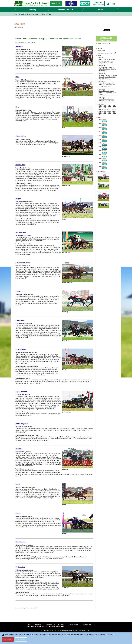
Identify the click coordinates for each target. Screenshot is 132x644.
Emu (17, 107)
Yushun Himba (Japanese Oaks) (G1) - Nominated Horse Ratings (108, 93)
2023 (110, 106)
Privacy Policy (87, 625)
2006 (115, 113)
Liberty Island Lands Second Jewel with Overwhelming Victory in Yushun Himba (107, 61)
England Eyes (21, 136)
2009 (100, 113)
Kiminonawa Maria (23, 263)
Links (29, 625)
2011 (110, 111)
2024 (105, 106)
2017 (100, 109)
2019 (110, 108)
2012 (105, 111)
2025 (100, 106)
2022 (115, 106)
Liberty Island (21, 349)
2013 (100, 111)
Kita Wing (19, 291)
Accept (8, 639)
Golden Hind (20, 165)
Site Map (38, 625)
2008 (105, 113)
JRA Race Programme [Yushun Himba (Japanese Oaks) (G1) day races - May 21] (108, 77)
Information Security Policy (35, 626)
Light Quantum (21, 392)
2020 (105, 108)
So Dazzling (20, 567)
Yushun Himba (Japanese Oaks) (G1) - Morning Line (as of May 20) (107, 69)
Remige (18, 513)
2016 (105, 109)
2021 (100, 108)
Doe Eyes (19, 47)
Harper (18, 199)
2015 (110, 109)
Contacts (49, 625)
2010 (115, 111)
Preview (100, 48)
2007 (110, 113)
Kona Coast (20, 320)
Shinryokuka (20, 542)
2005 (100, 115)
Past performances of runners (106, 53)
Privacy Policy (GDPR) (56, 626)
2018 (115, 108)
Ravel (18, 484)
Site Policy (60, 625)
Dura (17, 77)
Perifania (19, 449)
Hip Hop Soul (21, 232)
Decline (21, 639)
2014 (115, 109)
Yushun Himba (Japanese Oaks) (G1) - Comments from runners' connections (107, 85)
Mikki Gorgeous (22, 424)
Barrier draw (101, 51)
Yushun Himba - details (104, 43)
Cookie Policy (73, 625)
